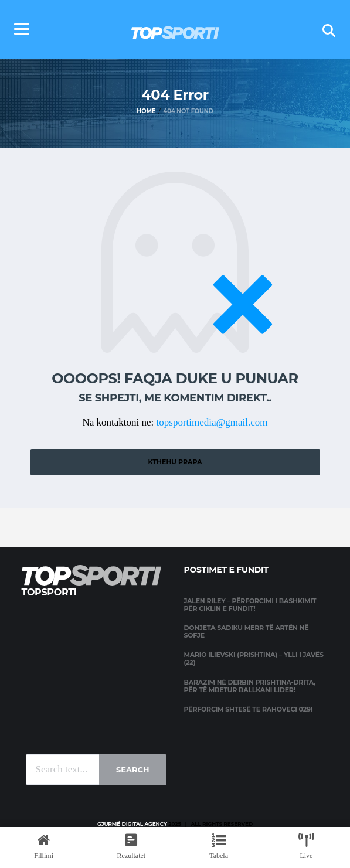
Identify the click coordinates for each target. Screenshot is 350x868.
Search (132, 770)
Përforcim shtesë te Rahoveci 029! (248, 709)
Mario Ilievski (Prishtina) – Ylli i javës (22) (254, 658)
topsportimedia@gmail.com (212, 422)
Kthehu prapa (175, 462)
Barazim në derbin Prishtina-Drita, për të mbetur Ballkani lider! (250, 686)
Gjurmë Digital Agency (132, 824)
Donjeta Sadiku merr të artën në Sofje (247, 632)
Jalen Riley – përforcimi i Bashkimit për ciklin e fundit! (250, 605)
